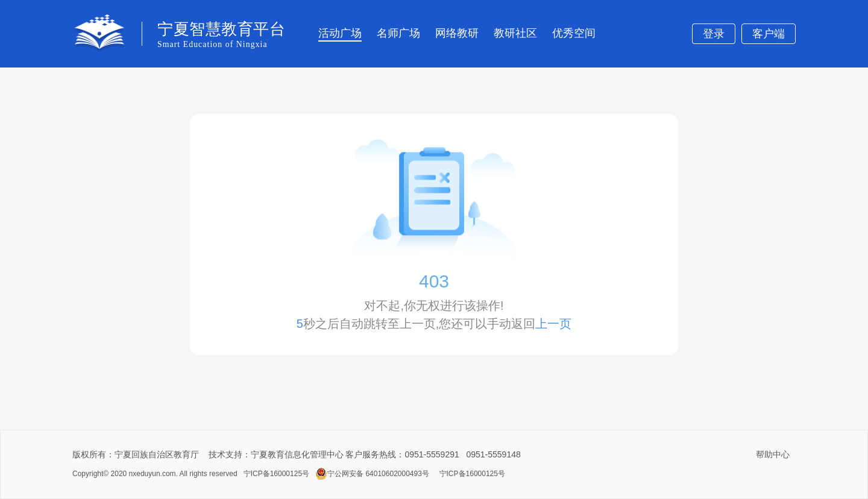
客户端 (769, 34)
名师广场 (398, 33)
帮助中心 (773, 454)
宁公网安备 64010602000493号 (372, 474)
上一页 (553, 324)
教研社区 (515, 33)
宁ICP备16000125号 (276, 474)
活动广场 (340, 33)
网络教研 (457, 33)
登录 (714, 34)
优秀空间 (574, 33)
